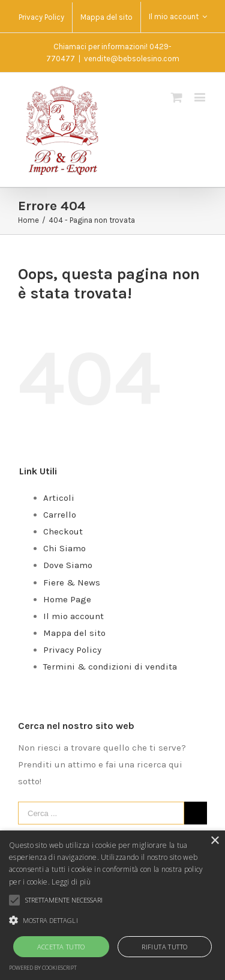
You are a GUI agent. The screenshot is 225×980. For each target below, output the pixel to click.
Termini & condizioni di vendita (110, 667)
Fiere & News (72, 582)
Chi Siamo (64, 548)
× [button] (214, 841)
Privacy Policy (72, 650)
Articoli (59, 498)
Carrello (60, 515)
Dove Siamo (68, 565)
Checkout (63, 531)
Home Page (67, 599)
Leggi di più (71, 882)
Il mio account (73, 616)
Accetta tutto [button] (61, 947)
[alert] (112, 905)
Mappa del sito (74, 633)
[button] (112, 921)
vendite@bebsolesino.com (132, 59)
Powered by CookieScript (43, 968)
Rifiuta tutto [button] (164, 947)
